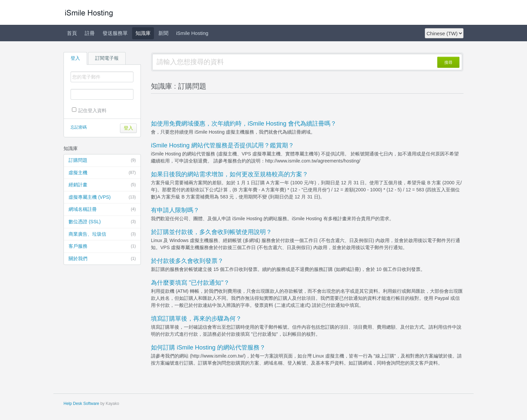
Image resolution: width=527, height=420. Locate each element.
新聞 (163, 33)
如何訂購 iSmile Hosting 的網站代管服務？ (208, 347)
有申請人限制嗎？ (175, 210)
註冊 (90, 33)
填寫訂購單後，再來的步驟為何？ (196, 319)
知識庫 (143, 33)
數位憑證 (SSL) (102, 222)
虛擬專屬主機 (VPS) (102, 197)
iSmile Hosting (192, 33)
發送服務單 (115, 33)
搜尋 (448, 62)
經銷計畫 (102, 185)
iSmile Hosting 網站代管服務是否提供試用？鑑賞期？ (222, 145)
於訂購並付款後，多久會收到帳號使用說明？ (211, 232)
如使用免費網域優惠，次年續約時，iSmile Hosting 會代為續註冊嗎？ (244, 124)
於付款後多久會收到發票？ (187, 261)
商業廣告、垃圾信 (102, 234)
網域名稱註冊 (102, 209)
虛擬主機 (102, 173)
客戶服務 (102, 246)
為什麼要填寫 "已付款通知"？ (190, 283)
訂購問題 (102, 160)
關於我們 (102, 259)
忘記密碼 (79, 127)
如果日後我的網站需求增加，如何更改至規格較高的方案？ (230, 174)
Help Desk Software (81, 404)
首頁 (72, 33)
